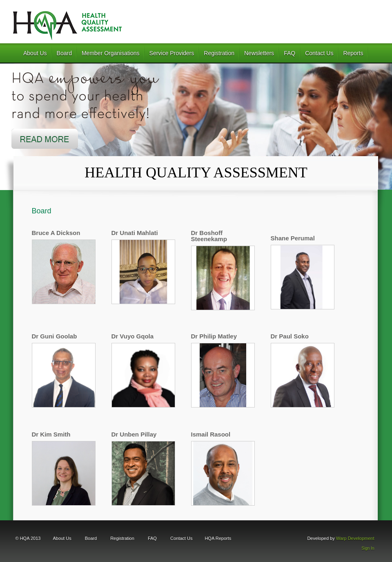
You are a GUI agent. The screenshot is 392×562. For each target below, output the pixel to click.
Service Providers (172, 53)
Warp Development (355, 538)
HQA (67, 22)
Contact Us (319, 53)
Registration (219, 53)
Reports (353, 53)
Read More (45, 139)
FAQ (290, 53)
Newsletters (259, 53)
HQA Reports (218, 538)
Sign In (368, 548)
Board (64, 53)
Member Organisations (111, 53)
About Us (35, 53)
